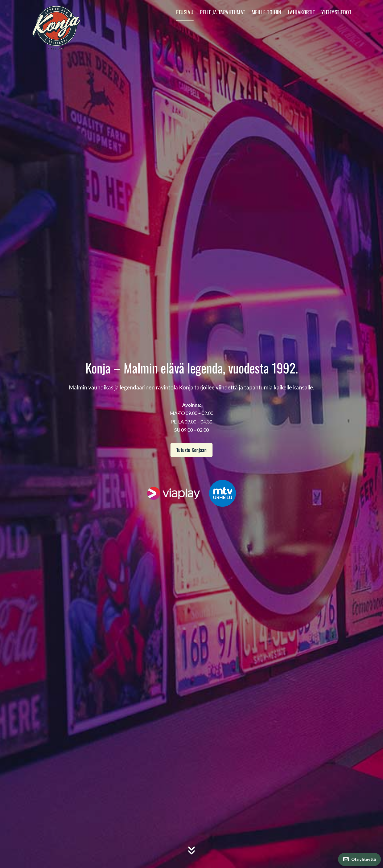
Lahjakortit (301, 12)
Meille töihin (267, 12)
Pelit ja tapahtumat (223, 12)
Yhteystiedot (336, 12)
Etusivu (185, 12)
